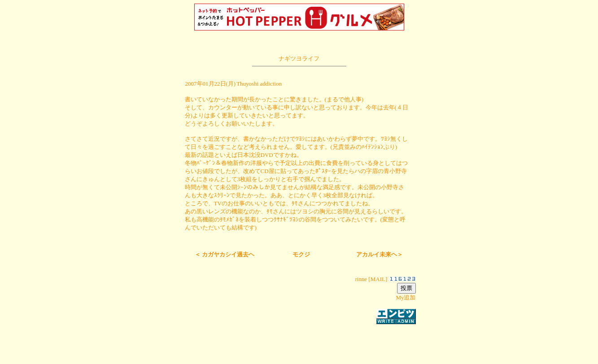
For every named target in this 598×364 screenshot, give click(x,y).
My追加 (406, 297)
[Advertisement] (299, 339)
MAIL (378, 279)
